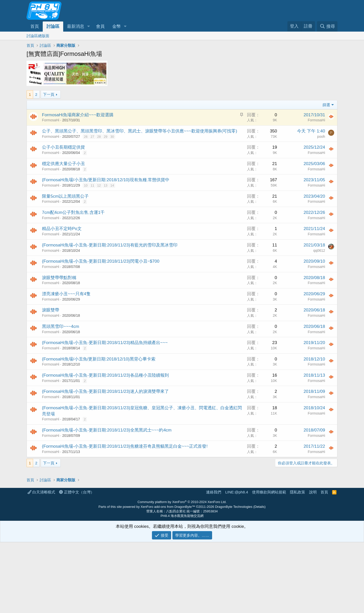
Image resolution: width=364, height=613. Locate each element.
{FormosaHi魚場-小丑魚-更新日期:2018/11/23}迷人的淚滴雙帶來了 (105, 391)
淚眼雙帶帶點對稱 (59, 278)
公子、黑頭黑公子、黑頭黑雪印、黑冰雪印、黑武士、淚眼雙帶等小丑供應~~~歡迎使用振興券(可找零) (140, 131)
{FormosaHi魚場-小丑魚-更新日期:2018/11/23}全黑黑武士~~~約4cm (107, 430)
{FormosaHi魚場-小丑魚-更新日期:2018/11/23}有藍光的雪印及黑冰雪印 (110, 245)
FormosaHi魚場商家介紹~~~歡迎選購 (78, 115)
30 (112, 137)
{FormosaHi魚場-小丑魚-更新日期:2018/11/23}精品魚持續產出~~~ (105, 343)
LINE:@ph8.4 (237, 563)
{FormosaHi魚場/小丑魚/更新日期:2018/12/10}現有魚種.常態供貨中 (106, 180)
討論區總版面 (38, 36)
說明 (313, 563)
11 (92, 185)
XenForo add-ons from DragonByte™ (168, 577)
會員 (100, 26)
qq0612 (319, 251)
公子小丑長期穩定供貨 (63, 147)
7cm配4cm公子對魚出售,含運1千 (73, 212)
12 (99, 185)
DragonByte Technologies (234, 577)
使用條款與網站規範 (269, 563)
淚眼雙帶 (51, 310)
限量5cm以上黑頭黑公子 (65, 196)
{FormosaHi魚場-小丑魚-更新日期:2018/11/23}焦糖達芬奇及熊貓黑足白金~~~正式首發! (125, 446)
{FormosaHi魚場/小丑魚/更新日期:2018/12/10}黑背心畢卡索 (99, 359)
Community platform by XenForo (182, 573)
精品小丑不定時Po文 (62, 229)
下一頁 (49, 94)
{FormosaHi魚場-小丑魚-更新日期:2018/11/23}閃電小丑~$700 (101, 261)
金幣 (117, 26)
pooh (321, 137)
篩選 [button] (326, 105)
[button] (88, 27)
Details (260, 577)
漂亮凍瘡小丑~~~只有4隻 (66, 294)
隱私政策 (298, 563)
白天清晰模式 (41, 563)
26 (86, 137)
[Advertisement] (178, 508)
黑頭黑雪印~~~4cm (61, 326)
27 (92, 137)
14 (112, 185)
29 (105, 137)
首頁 (35, 26)
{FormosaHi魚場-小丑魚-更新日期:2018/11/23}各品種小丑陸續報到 (105, 375)
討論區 (53, 26)
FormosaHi (51, 120)
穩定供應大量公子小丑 (63, 164)
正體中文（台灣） (77, 563)
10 (86, 185)
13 (105, 185)
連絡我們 (214, 563)
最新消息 (76, 26)
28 (99, 137)
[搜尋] (327, 26)
